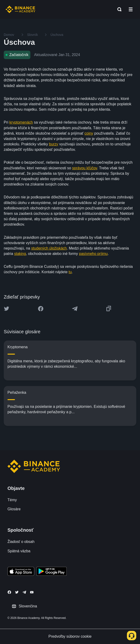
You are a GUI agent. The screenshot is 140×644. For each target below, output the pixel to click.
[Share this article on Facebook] (41, 309)
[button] (131, 9)
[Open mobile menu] (131, 9)
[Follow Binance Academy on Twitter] (17, 592)
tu (70, 272)
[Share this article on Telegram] (75, 309)
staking (20, 254)
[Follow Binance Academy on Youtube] (32, 592)
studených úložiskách (49, 248)
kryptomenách (21, 122)
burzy (54, 144)
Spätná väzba (19, 551)
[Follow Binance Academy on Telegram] (24, 592)
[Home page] (20, 9)
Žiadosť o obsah (21, 542)
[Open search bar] (118, 9)
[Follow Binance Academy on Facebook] (9, 592)
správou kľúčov (85, 168)
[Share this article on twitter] (7, 309)
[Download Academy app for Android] (51, 572)
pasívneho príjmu (93, 254)
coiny (89, 133)
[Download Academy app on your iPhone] (21, 572)
